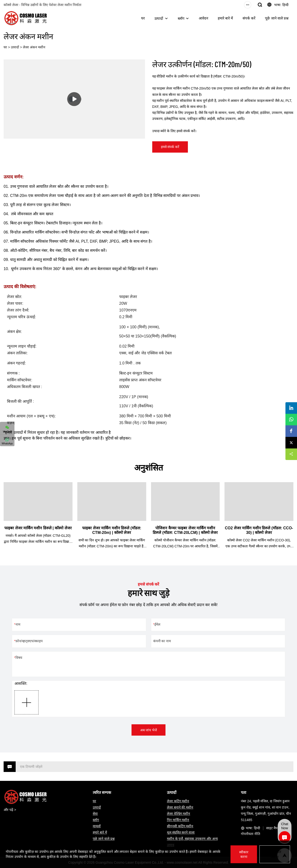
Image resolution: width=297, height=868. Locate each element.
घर (143, 18)
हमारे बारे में (225, 18)
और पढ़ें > (10, 810)
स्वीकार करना (244, 854)
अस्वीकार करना (275, 854)
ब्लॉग (181, 18)
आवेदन (203, 18)
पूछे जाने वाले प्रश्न (277, 18)
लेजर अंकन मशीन (34, 47)
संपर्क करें (249, 18)
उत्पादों (159, 18)
